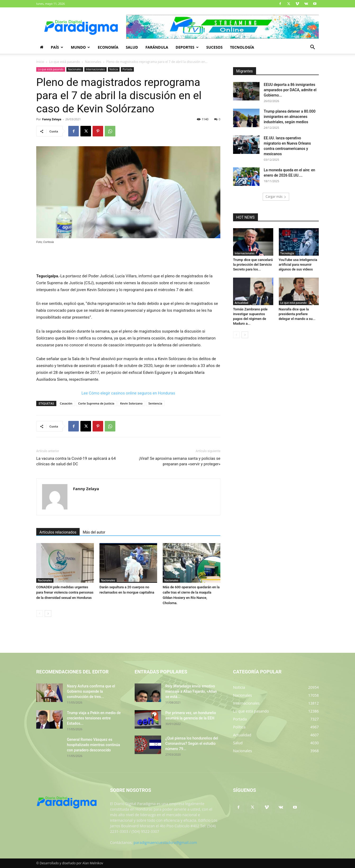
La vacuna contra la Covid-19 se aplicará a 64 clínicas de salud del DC (76, 461)
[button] (312, 48)
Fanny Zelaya (52, 119)
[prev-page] (40, 614)
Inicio (40, 62)
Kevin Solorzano (131, 403)
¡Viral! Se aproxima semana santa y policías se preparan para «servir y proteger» (180, 461)
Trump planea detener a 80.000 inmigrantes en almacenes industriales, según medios (290, 117)
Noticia (114, 69)
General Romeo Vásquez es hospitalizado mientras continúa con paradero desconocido (94, 745)
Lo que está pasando (65, 62)
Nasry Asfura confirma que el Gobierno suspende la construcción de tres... (91, 691)
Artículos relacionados (58, 532)
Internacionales (95, 69)
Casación (66, 403)
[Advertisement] (128, 259)
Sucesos (215, 47)
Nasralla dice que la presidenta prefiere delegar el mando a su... (297, 314)
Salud (132, 47)
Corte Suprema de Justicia (96, 403)
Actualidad (242, 303)
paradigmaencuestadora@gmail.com (165, 842)
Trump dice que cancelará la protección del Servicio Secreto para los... (253, 265)
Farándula (157, 47)
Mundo (81, 47)
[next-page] (48, 614)
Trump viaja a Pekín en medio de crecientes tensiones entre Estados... (94, 718)
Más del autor (94, 532)
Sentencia (155, 403)
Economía (108, 47)
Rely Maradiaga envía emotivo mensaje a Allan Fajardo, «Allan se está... (191, 691)
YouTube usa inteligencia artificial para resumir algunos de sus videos (298, 265)
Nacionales (93, 62)
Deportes (187, 47)
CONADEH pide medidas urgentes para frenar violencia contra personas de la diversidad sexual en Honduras (65, 592)
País (57, 47)
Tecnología (242, 47)
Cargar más (276, 197)
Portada (127, 69)
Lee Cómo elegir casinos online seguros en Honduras (128, 393)
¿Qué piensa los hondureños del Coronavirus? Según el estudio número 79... (192, 743)
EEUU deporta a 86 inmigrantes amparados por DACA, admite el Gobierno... (290, 90)
